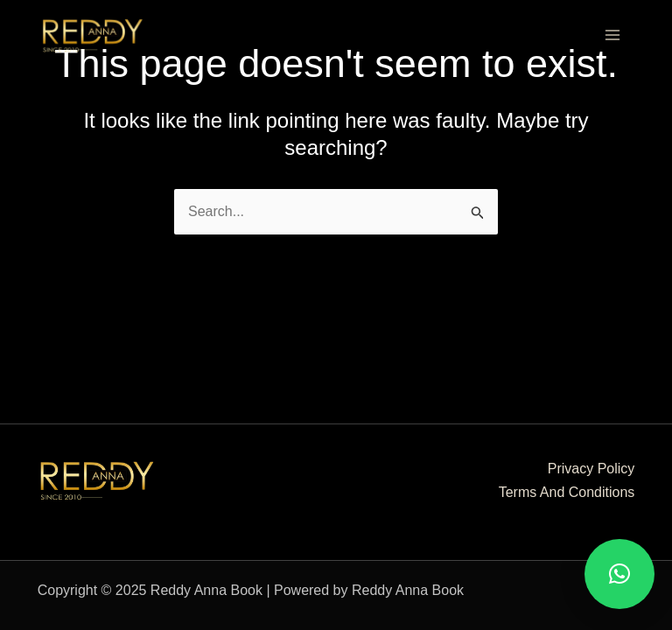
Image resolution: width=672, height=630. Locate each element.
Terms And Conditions (567, 492)
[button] (619, 574)
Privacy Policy (591, 469)
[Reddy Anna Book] (93, 35)
